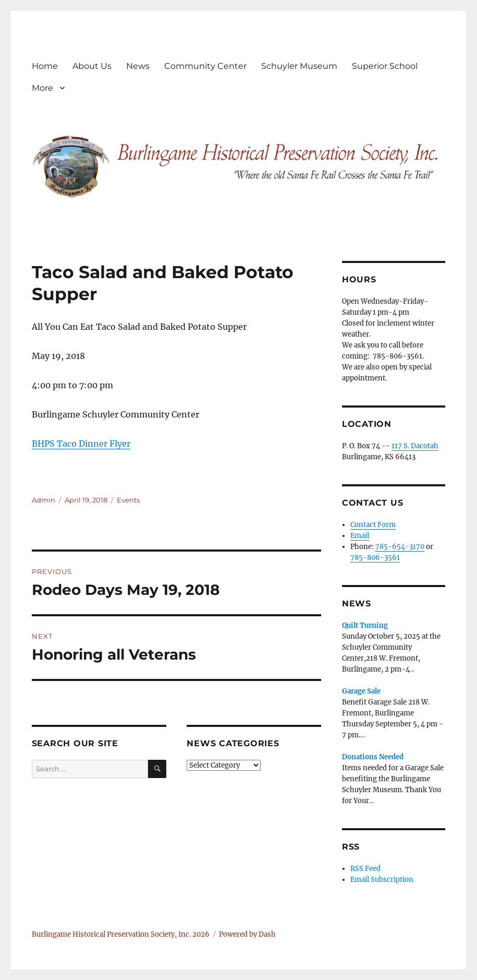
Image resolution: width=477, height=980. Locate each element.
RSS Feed (365, 869)
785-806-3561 (375, 558)
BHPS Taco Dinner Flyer (81, 444)
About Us (92, 66)
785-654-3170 (400, 547)
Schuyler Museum (299, 66)
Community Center (205, 66)
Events (128, 500)
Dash (267, 934)
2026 (201, 934)
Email (360, 536)
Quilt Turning (365, 625)
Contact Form (373, 525)
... (412, 669)
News (138, 66)
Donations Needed (373, 757)
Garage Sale (361, 691)
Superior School (385, 66)
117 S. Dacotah (415, 446)
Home (45, 66)
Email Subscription (382, 880)
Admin (44, 500)
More (42, 88)
